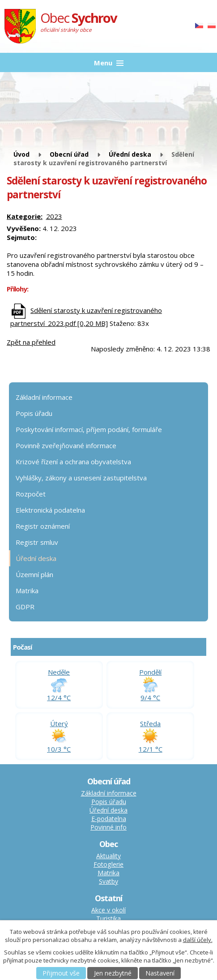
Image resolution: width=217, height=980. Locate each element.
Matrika (27, 591)
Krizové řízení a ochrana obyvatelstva (73, 462)
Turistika (108, 918)
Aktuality (108, 856)
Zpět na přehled (31, 342)
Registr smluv (37, 542)
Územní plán (34, 574)
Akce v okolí (108, 910)
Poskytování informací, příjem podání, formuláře (89, 429)
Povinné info (108, 827)
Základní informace (44, 397)
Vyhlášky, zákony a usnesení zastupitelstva (81, 478)
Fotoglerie (108, 864)
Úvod (21, 154)
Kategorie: (25, 216)
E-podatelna (109, 819)
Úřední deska (130, 154)
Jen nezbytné (113, 973)
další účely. (198, 940)
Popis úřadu (34, 413)
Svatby (108, 881)
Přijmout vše (61, 973)
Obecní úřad (69, 154)
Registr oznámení (43, 526)
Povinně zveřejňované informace (66, 445)
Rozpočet (31, 494)
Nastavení (160, 973)
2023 (54, 216)
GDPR (25, 607)
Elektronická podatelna (50, 510)
